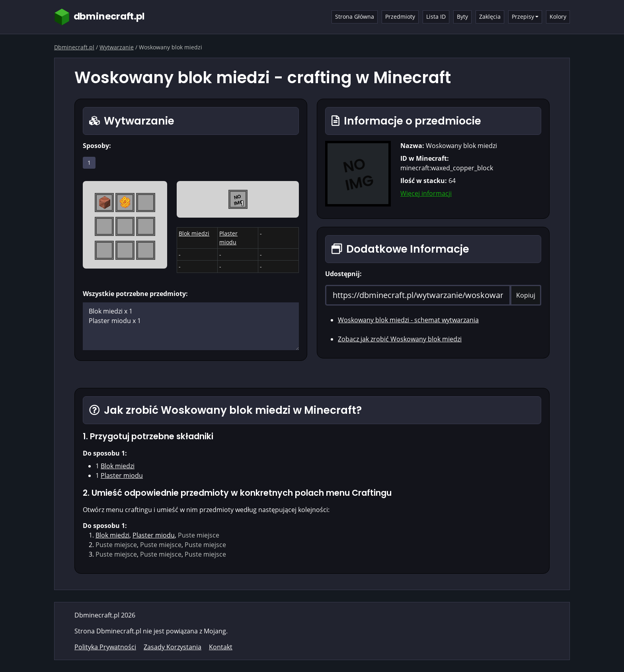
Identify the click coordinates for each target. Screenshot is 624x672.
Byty (462, 17)
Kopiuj (526, 295)
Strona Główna (355, 17)
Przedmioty (400, 17)
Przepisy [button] (523, 17)
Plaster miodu (122, 475)
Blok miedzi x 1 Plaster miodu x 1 (191, 326)
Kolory (558, 17)
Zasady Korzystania (173, 647)
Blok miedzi (194, 233)
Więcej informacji (426, 193)
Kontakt (221, 647)
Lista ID (436, 17)
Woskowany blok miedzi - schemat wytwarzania (408, 320)
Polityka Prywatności (105, 647)
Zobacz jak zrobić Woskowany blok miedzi (400, 339)
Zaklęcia (490, 17)
